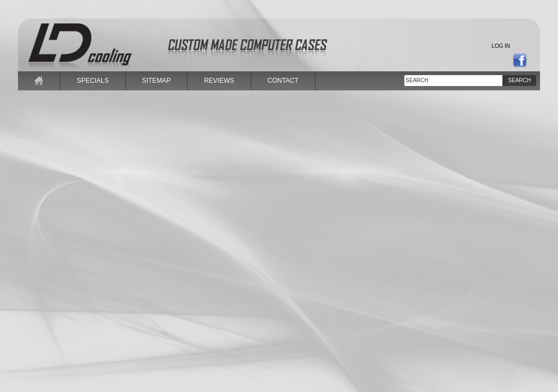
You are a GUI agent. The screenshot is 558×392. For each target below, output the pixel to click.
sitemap (157, 81)
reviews (219, 81)
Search (519, 80)
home (39, 81)
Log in (501, 46)
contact (283, 81)
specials (93, 81)
